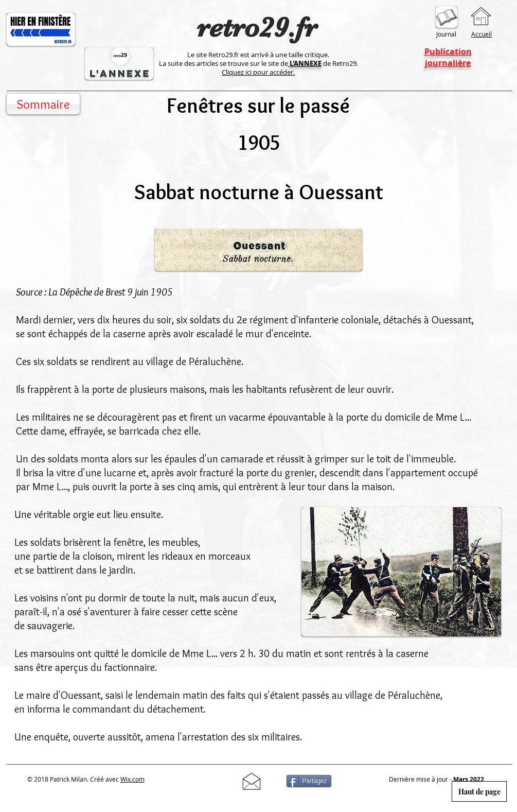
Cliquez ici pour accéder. (258, 72)
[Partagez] (309, 781)
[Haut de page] (479, 791)
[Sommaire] (43, 104)
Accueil (482, 34)
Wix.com (132, 779)
